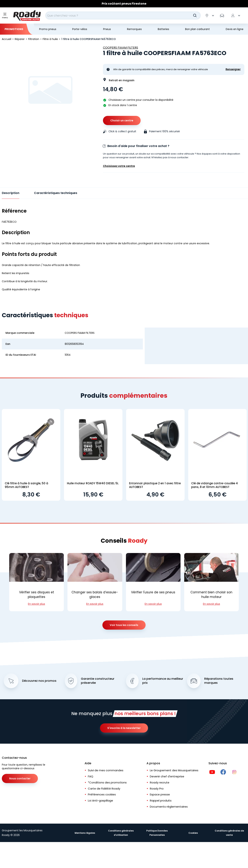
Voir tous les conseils (124, 625)
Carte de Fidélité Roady (104, 789)
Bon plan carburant (197, 29)
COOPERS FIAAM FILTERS (121, 48)
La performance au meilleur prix (163, 681)
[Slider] (124, 4)
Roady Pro (157, 789)
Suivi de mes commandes (106, 770)
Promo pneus (48, 29)
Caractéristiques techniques (56, 193)
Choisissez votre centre (119, 166)
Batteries (163, 29)
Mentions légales (85, 833)
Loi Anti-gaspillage (100, 800)
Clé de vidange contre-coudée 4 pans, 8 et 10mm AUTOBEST (215, 485)
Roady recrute (160, 782)
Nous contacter (20, 778)
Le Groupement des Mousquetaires (174, 770)
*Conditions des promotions (107, 782)
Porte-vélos (80, 29)
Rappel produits (161, 800)
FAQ (91, 776)
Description (11, 193)
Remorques (134, 29)
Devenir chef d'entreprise (167, 776)
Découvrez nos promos (39, 681)
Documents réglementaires (169, 807)
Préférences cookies (102, 794)
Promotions (14, 29)
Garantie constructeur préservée (98, 681)
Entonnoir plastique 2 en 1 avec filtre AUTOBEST (155, 485)
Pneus (107, 29)
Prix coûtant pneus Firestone (124, 4)
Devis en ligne (235, 29)
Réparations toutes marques (219, 681)
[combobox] (123, 15)
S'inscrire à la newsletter (124, 728)
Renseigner (233, 69)
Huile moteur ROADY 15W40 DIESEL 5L (93, 483)
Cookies (193, 833)
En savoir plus (36, 604)
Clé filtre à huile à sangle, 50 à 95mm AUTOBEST (26, 485)
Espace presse (160, 794)
